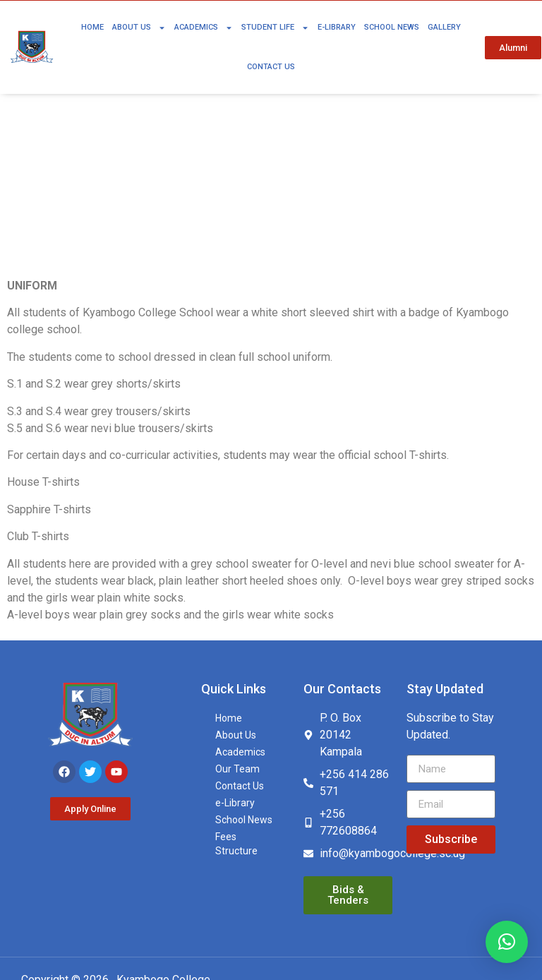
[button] (507, 942)
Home (92, 27)
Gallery (444, 27)
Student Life (275, 28)
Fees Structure (236, 844)
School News (392, 27)
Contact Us (271, 67)
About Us (139, 28)
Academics (204, 28)
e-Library (337, 27)
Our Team (237, 769)
